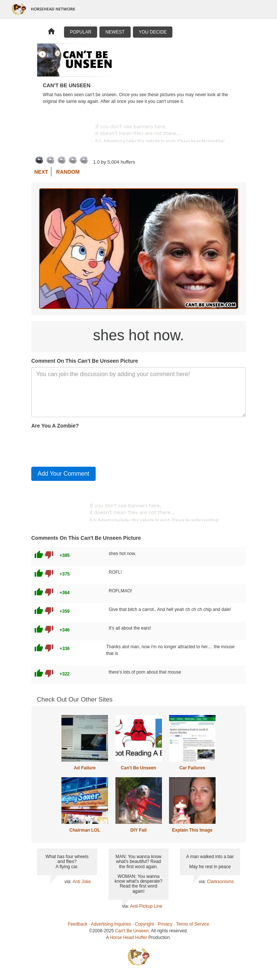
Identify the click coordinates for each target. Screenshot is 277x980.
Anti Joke (82, 882)
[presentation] (88, 446)
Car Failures (192, 768)
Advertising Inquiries (111, 924)
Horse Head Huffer (128, 938)
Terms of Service (193, 924)
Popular (81, 32)
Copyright (144, 924)
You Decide (153, 32)
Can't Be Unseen (139, 768)
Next (41, 172)
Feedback (78, 924)
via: (68, 882)
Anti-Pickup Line (146, 906)
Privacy (165, 924)
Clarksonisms (220, 882)
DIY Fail (138, 830)
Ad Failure (85, 768)
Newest (115, 32)
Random (68, 172)
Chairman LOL (85, 830)
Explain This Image (192, 830)
